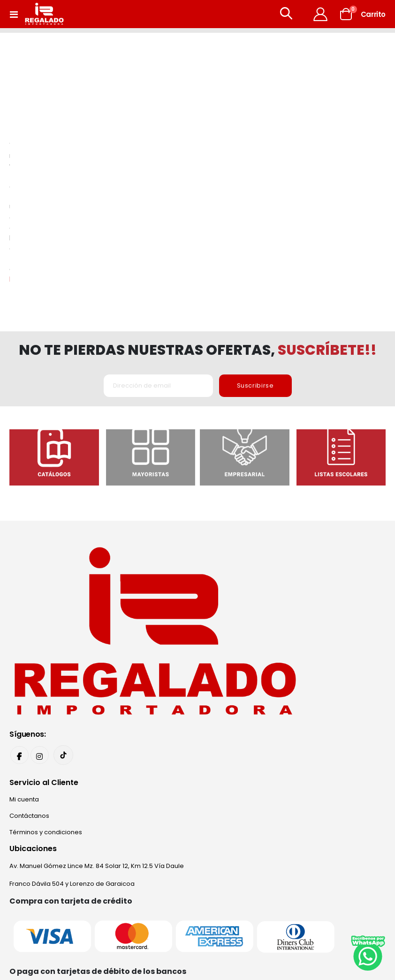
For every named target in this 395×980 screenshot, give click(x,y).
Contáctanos (29, 660)
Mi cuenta (24, 643)
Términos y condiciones (46, 676)
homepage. (303, 122)
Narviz (316, 929)
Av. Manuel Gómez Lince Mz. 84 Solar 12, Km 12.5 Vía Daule (97, 710)
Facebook (20, 598)
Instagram (40, 598)
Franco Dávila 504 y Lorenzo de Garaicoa (72, 728)
